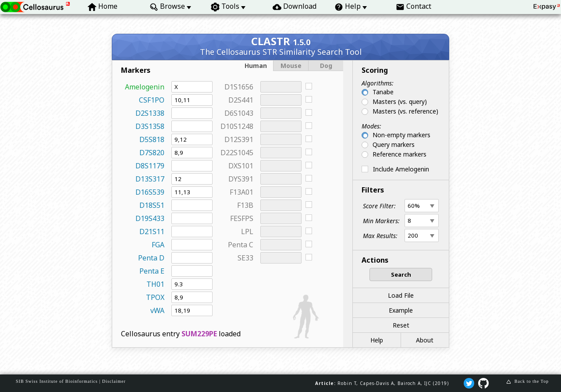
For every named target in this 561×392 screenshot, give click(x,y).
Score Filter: (379, 206)
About (425, 340)
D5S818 (152, 139)
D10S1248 (237, 126)
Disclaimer (114, 381)
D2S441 (241, 100)
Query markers (394, 144)
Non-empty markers (401, 135)
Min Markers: (381, 221)
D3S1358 (150, 126)
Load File (401, 295)
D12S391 (239, 139)
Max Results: (380, 236)
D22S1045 (237, 153)
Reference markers (399, 154)
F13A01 (241, 192)
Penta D (151, 258)
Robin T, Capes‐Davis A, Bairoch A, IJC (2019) (393, 383)
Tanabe (383, 92)
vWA (157, 310)
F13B (245, 205)
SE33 (245, 258)
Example (401, 310)
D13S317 (150, 179)
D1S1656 (239, 87)
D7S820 (152, 153)
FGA (158, 245)
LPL (247, 232)
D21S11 (152, 232)
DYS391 (241, 179)
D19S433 (150, 218)
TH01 (155, 284)
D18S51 (152, 205)
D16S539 (150, 192)
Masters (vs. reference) (405, 111)
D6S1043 (239, 113)
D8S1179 (150, 166)
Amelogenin (145, 87)
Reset (401, 325)
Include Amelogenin (401, 169)
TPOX (155, 297)
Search (401, 274)
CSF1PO (152, 100)
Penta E (152, 271)
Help (377, 340)
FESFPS (242, 218)
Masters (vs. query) (400, 102)
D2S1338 (150, 113)
